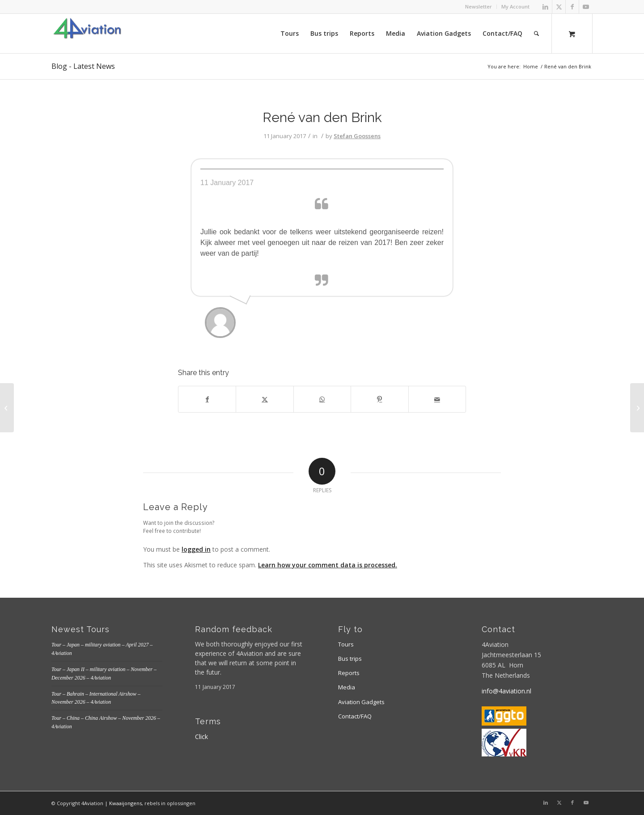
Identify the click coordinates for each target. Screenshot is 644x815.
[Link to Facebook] (572, 7)
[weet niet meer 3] (7, 408)
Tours (346, 644)
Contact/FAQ (355, 716)
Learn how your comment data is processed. (328, 565)
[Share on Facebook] (207, 399)
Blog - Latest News (83, 66)
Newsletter (479, 6)
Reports (349, 673)
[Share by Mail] (437, 399)
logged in (196, 549)
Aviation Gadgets (361, 702)
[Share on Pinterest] (379, 399)
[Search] (536, 34)
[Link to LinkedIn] (545, 7)
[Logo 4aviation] (87, 34)
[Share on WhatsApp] (322, 399)
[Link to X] (559, 7)
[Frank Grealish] (637, 408)
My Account (515, 6)
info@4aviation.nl (506, 691)
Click (201, 737)
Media (347, 687)
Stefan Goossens (357, 136)
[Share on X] (265, 399)
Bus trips (350, 659)
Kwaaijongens (125, 803)
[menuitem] (479, 7)
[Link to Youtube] (586, 7)
